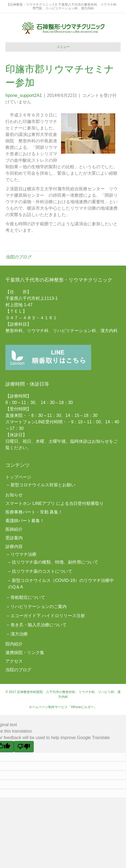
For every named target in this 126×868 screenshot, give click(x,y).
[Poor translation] (24, 747)
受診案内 (14, 538)
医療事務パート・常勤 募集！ (34, 512)
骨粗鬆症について (28, 597)
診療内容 (14, 547)
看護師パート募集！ (25, 521)
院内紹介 (14, 644)
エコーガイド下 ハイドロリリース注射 (48, 616)
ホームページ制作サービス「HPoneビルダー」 (63, 707)
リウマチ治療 (23, 554)
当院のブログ (18, 257)
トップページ (18, 477)
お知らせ (14, 495)
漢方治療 (19, 634)
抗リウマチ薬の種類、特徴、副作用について (55, 562)
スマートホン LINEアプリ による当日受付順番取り (55, 503)
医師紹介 (14, 529)
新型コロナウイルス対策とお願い (43, 485)
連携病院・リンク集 (25, 653)
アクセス (14, 661)
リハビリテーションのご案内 (39, 607)
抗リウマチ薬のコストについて (42, 571)
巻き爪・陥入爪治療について (39, 625)
